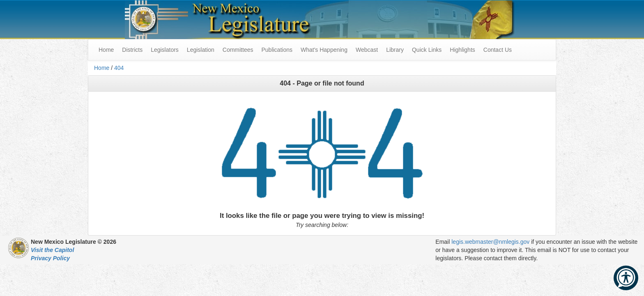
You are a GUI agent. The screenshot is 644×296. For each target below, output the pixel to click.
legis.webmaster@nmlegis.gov (490, 242)
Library (395, 50)
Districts (132, 50)
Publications (277, 50)
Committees (238, 50)
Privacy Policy (50, 258)
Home (102, 68)
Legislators (165, 50)
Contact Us (498, 50)
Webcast (367, 50)
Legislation (201, 50)
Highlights (462, 50)
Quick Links (427, 50)
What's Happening (324, 50)
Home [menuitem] (106, 50)
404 (119, 68)
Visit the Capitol (52, 250)
